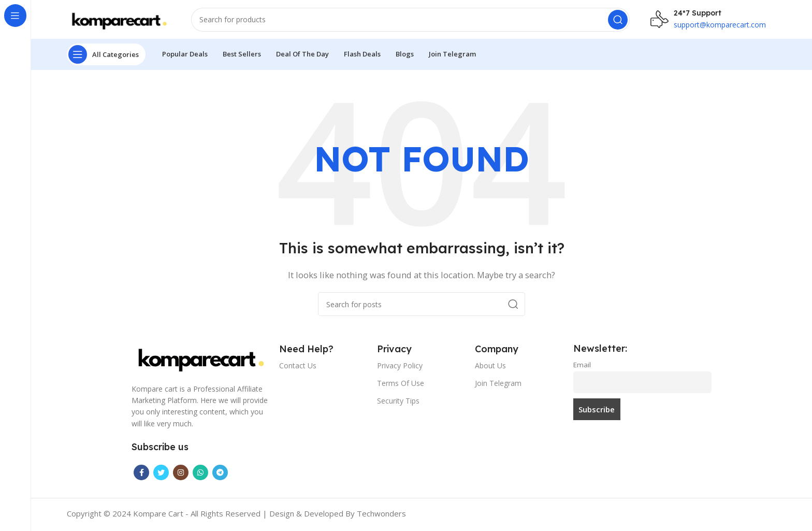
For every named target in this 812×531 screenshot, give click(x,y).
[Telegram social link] (220, 475)
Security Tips (398, 403)
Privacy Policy (400, 368)
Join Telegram (498, 386)
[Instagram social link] (181, 475)
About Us (490, 368)
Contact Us (298, 368)
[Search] (410, 21)
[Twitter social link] (161, 475)
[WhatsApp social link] (200, 475)
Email (582, 367)
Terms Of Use (401, 386)
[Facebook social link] (141, 475)
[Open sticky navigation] (106, 57)
